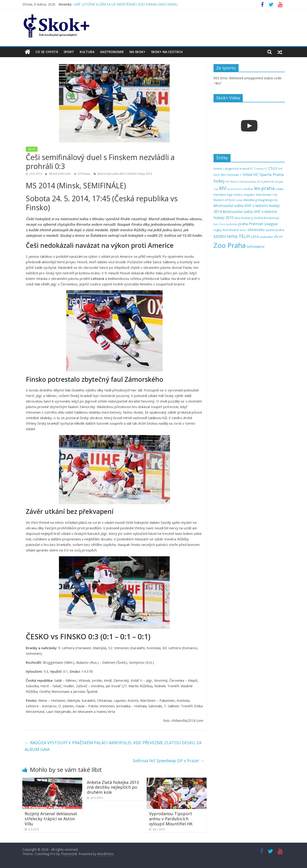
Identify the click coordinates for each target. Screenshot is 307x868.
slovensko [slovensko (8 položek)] (256, 230)
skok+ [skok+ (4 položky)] (243, 230)
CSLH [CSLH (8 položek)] (273, 168)
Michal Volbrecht (60, 174)
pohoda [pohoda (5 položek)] (232, 224)
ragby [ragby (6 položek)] (218, 230)
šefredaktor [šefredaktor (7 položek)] (256, 247)
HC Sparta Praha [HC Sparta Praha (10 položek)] (269, 174)
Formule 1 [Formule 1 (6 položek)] (234, 175)
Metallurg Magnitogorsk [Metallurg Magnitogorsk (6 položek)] (261, 200)
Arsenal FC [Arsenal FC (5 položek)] (246, 169)
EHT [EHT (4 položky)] (280, 169)
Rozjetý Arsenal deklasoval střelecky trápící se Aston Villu (51, 819)
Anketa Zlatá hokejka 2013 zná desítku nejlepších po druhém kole (113, 787)
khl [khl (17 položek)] (223, 188)
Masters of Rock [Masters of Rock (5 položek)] (224, 200)
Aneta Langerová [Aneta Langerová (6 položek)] (226, 169)
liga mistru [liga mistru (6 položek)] (235, 195)
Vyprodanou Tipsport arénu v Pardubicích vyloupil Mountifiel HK (171, 819)
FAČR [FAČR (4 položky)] (217, 175)
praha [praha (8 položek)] (243, 224)
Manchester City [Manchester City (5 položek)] (267, 195)
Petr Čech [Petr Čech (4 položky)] (219, 224)
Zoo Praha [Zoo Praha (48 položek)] (230, 245)
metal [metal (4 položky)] (239, 200)
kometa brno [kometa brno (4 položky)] (235, 189)
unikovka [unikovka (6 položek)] (266, 237)
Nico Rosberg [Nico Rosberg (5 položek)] (244, 218)
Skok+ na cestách (167, 52)
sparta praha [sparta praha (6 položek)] (275, 230)
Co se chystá (47, 52)
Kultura (87, 52)
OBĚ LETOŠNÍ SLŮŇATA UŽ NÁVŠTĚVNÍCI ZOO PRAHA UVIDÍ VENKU (126, 4)
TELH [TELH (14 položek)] (244, 236)
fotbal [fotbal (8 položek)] (247, 175)
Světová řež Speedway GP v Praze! (168, 761)
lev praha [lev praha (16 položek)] (264, 188)
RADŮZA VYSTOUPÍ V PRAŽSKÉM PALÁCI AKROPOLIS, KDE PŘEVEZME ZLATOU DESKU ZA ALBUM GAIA (113, 746)
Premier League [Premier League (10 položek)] (263, 224)
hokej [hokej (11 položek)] (219, 181)
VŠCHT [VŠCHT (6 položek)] (278, 237)
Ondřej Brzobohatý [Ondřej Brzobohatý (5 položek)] (266, 218)
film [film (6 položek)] (223, 175)
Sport (69, 52)
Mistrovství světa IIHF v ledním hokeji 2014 (125, 174)
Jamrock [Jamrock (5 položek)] (269, 182)
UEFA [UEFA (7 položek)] (255, 237)
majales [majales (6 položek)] (249, 195)
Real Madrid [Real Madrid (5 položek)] (231, 230)
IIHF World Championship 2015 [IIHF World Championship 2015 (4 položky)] (244, 182)
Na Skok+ (137, 52)
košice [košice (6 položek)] (249, 189)
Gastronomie (112, 52)
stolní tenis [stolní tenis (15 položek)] (226, 236)
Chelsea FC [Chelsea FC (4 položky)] (261, 169)
